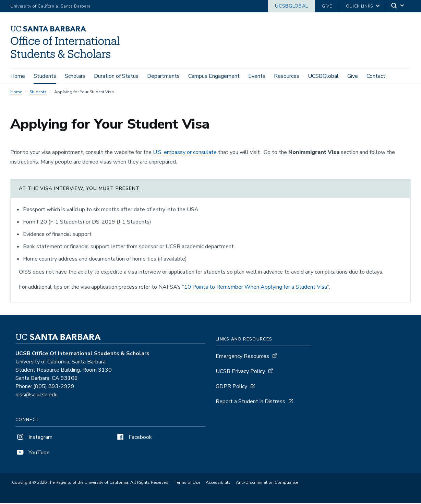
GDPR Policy (231, 388)
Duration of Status (116, 76)
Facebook (134, 439)
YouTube (33, 454)
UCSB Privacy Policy (240, 373)
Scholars (75, 76)
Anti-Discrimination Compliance (267, 484)
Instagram (34, 439)
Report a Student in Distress (250, 403)
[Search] (398, 6)
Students (45, 76)
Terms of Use (188, 484)
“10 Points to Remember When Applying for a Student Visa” (255, 288)
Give (327, 6)
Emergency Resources (242, 358)
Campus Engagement (214, 76)
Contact (376, 76)
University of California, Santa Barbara (51, 6)
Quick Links (359, 6)
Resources (287, 76)
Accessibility (218, 484)
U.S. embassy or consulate (185, 154)
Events (257, 76)
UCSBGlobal (292, 6)
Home (18, 76)
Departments (163, 76)
